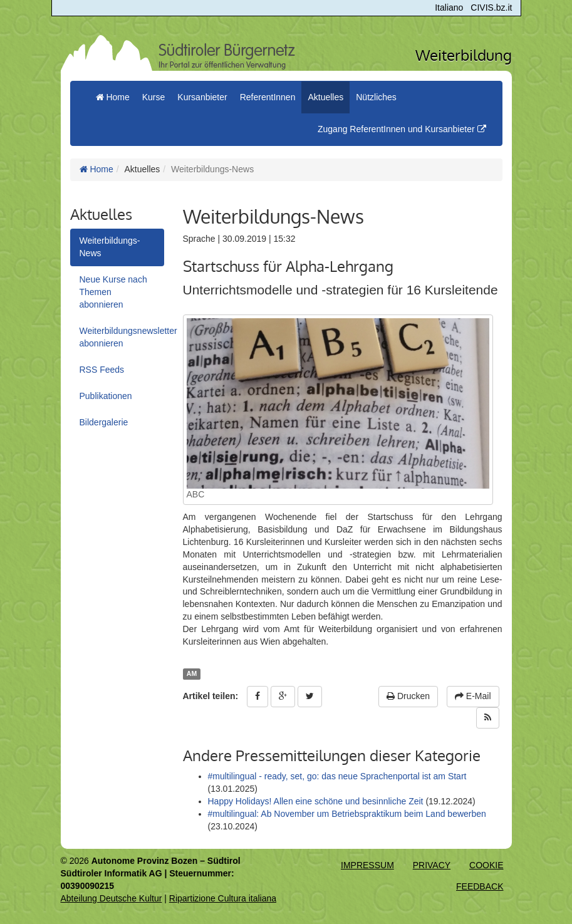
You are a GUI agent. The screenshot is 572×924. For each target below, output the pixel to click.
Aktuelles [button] (325, 97)
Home (96, 169)
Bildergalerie (104, 422)
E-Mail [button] (473, 696)
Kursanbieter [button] (202, 97)
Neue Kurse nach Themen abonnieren (113, 292)
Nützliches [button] (376, 97)
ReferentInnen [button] (268, 97)
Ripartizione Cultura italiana (223, 898)
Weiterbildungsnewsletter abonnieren (122, 337)
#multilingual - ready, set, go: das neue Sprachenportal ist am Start (337, 776)
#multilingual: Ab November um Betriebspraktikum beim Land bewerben (347, 814)
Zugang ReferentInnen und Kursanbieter (402, 129)
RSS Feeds (102, 370)
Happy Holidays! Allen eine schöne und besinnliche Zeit (316, 801)
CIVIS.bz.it (491, 8)
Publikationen (106, 396)
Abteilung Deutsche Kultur (112, 898)
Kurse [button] (154, 97)
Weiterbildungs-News (110, 247)
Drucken (408, 696)
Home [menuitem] (113, 97)
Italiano (449, 8)
